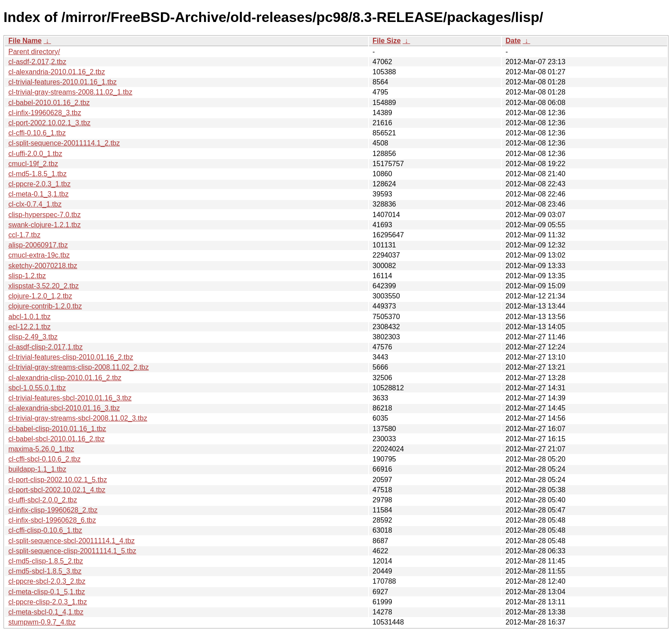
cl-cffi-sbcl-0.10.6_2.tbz (44, 459)
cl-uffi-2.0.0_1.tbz (35, 154)
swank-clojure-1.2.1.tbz (45, 225)
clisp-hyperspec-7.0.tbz (45, 215)
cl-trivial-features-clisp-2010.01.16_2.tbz (71, 357)
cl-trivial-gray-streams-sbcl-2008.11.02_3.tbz (78, 418)
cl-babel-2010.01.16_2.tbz (49, 103)
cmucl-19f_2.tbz (33, 164)
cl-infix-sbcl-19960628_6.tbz (52, 520)
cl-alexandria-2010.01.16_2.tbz (57, 72)
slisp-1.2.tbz (27, 276)
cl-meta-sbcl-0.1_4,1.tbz (46, 612)
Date (513, 41)
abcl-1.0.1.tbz (29, 317)
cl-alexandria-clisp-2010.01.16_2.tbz (65, 378)
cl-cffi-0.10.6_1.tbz (37, 133)
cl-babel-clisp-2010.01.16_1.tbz (57, 429)
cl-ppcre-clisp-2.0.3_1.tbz (48, 602)
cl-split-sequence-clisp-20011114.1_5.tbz (72, 551)
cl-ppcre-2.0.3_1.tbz (39, 184)
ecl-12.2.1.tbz (29, 327)
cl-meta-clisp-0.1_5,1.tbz (47, 592)
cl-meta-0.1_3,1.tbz (38, 194)
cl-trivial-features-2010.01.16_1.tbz (62, 82)
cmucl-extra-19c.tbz (39, 255)
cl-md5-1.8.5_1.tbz (38, 174)
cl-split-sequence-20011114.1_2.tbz (64, 143)
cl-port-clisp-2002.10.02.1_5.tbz (58, 480)
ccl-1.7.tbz (24, 235)
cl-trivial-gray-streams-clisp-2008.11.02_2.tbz (79, 367)
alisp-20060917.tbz (38, 245)
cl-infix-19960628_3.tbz (45, 113)
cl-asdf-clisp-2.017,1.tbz (46, 347)
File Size (387, 41)
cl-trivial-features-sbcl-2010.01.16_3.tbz (70, 398)
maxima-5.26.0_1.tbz (41, 449)
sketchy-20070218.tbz (43, 266)
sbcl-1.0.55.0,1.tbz (37, 388)
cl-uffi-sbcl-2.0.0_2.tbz (43, 500)
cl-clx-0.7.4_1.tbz (35, 204)
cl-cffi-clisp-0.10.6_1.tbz (45, 530)
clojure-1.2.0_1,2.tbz (40, 296)
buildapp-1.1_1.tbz (37, 469)
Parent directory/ (34, 52)
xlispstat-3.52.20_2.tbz (44, 286)
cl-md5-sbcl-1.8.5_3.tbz (45, 571)
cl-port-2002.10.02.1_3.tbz (49, 123)
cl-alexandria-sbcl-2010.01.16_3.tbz (64, 408)
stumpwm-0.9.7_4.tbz (42, 622)
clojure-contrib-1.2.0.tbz (45, 306)
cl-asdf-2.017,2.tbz (37, 62)
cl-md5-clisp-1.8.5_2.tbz (46, 561)
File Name (25, 41)
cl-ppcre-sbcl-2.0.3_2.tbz (47, 581)
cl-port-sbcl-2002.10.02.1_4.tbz (57, 490)
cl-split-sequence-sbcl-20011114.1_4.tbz (71, 541)
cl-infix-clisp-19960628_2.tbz (53, 510)
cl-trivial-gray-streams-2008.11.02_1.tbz (70, 92)
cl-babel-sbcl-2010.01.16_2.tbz (57, 439)
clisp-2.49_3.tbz (33, 337)
